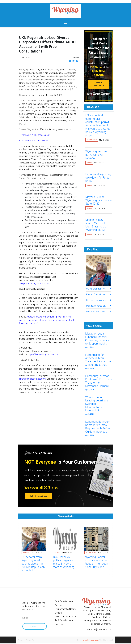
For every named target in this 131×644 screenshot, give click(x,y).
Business (59, 605)
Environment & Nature (65, 609)
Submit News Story (99, 84)
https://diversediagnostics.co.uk (43, 354)
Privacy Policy (31, 640)
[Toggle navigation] (65, 23)
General (59, 613)
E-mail (25, 618)
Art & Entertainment (64, 601)
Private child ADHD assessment (34, 140)
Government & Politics (66, 616)
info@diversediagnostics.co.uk (34, 283)
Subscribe (35, 626)
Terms (20, 640)
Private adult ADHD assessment (34, 135)
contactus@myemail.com (98, 629)
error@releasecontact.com (32, 379)
